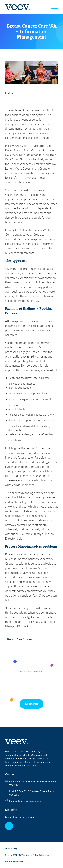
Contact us (32, 704)
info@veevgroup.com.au (29, 801)
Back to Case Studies (20, 639)
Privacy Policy (11, 848)
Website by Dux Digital (15, 861)
